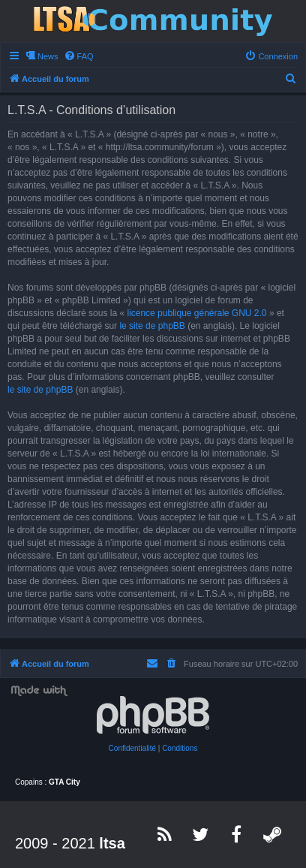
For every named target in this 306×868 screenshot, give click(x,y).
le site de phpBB (152, 326)
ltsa (112, 843)
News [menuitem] (48, 56)
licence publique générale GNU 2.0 (196, 313)
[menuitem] (79, 56)
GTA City (64, 782)
